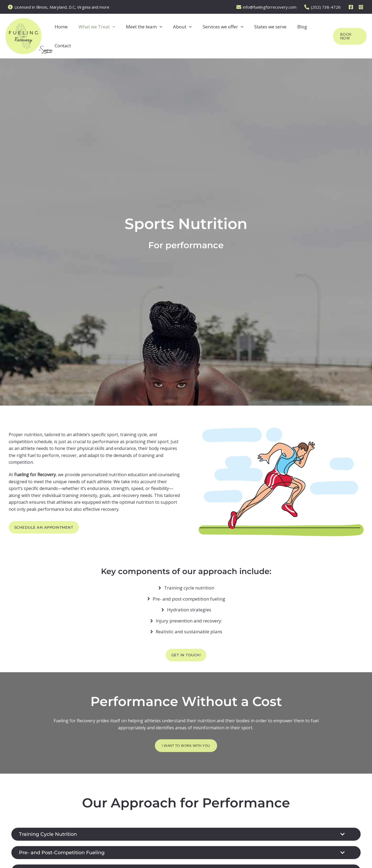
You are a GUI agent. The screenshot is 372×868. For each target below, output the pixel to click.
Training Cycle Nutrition (52, 835)
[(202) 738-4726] (325, 7)
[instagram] (362, 7)
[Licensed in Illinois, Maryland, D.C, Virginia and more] (59, 7)
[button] (113, 36)
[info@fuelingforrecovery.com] (269, 7)
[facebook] (352, 7)
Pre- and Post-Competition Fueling (67, 854)
